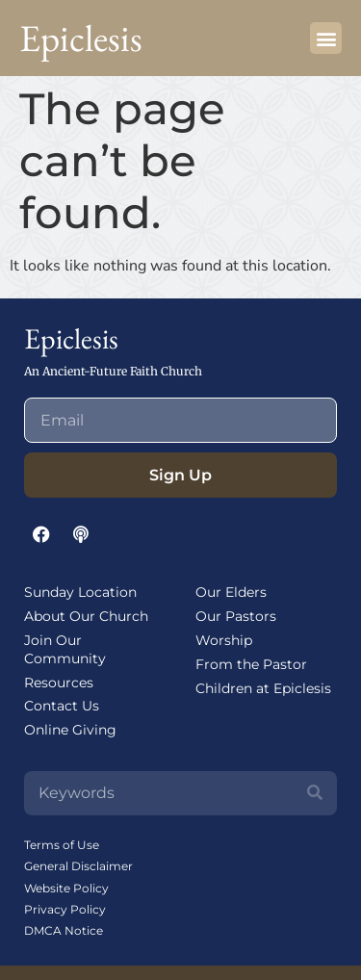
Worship (224, 640)
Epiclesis (81, 38)
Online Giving (70, 730)
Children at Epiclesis (263, 688)
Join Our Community (65, 649)
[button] (326, 38)
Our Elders (231, 592)
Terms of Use (62, 845)
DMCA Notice (64, 930)
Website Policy (66, 888)
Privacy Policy (65, 909)
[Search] (315, 793)
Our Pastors (236, 616)
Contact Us (62, 706)
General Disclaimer (78, 866)
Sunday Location (80, 592)
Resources (59, 683)
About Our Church (86, 616)
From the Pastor (251, 664)
